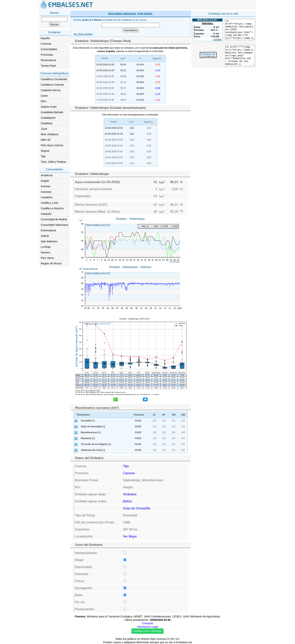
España (45, 38)
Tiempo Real (48, 66)
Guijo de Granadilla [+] (93, 427)
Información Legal (147, 627)
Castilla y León (50, 203)
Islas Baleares (49, 241)
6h (164, 415)
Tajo (43, 156)
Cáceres (129, 473)
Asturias (46, 186)
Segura (45, 151)
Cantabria (47, 197)
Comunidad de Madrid (54, 219)
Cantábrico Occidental (54, 79)
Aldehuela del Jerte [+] (93, 450)
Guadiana (47, 123)
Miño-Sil (46, 140)
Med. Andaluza (50, 134)
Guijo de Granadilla (137, 508)
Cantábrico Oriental (52, 85)
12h (174, 415)
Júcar (44, 129)
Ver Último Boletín (83, 34)
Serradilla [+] (88, 421)
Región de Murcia (51, 263)
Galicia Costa (49, 107)
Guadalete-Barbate (52, 112)
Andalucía (47, 175)
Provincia (139, 415)
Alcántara (130, 494)
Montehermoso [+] (91, 432)
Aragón (45, 181)
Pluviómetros (49, 60)
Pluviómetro (83, 415)
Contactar (147, 623)
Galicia (45, 236)
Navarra (46, 252)
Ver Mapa (130, 536)
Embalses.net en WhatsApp (147, 631)
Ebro (44, 101)
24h (183, 415)
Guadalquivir (48, 118)
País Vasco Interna (52, 145)
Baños (127, 501)
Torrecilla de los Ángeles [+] (96, 444)
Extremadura (48, 230)
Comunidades (49, 49)
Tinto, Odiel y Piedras (53, 162)
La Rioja (46, 247)
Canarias (46, 192)
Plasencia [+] (88, 438)
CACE (138, 421)
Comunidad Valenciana (55, 225)
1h (154, 415)
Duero (44, 96)
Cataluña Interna (51, 90)
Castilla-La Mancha (52, 208)
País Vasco (47, 258)
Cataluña (46, 214)
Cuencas (46, 44)
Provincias (47, 55)
